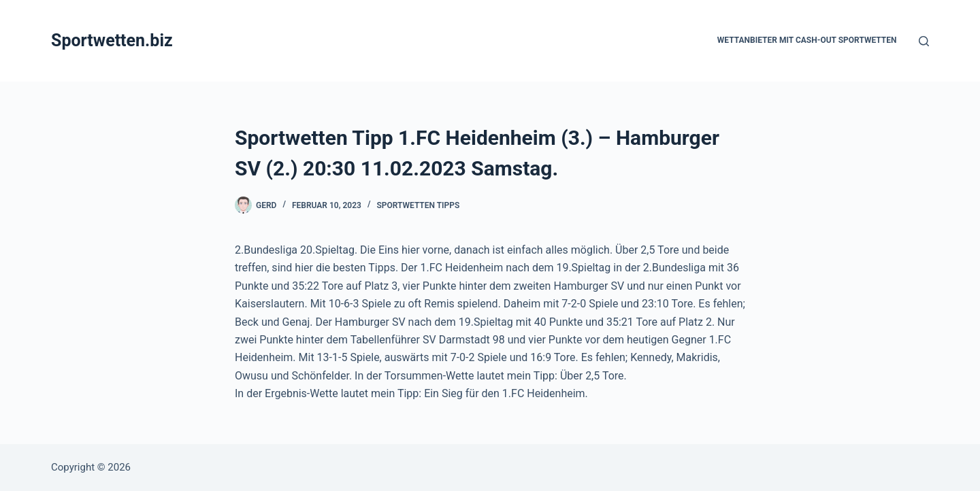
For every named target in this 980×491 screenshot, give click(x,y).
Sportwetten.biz (112, 40)
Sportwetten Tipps (418, 205)
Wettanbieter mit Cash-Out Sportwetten (807, 40)
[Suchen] (924, 41)
